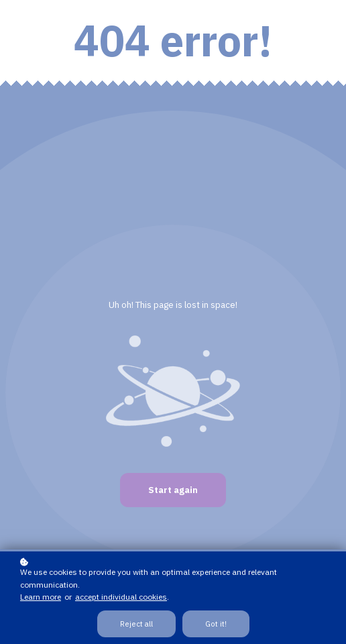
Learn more (41, 597)
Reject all (136, 624)
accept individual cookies (121, 597)
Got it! (216, 624)
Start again (173, 490)
